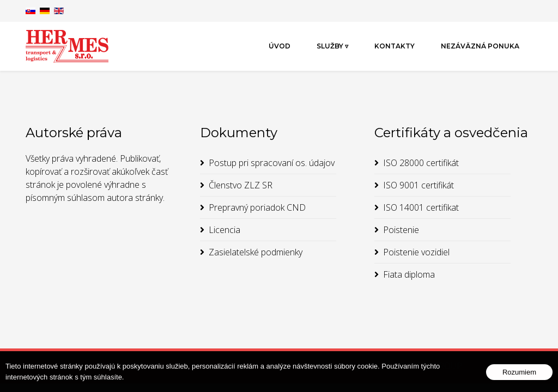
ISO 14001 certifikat (421, 207)
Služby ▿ (332, 46)
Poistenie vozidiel (416, 252)
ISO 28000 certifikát (421, 163)
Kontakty (395, 46)
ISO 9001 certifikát (418, 185)
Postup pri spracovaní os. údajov (272, 163)
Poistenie (401, 230)
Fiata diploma (409, 274)
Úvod (280, 46)
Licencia (225, 230)
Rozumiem (519, 372)
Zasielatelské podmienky (256, 252)
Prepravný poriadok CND (257, 207)
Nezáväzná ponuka (480, 46)
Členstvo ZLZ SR (241, 185)
